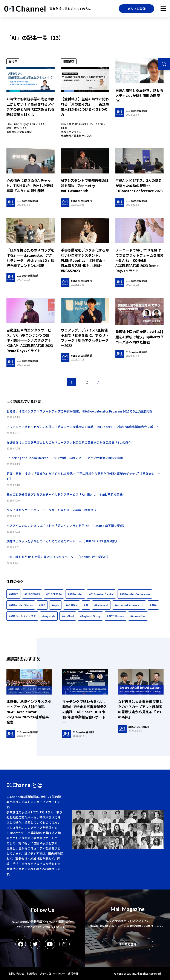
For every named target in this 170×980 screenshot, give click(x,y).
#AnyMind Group (90, 616)
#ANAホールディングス (22, 616)
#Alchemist (101, 605)
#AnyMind (68, 616)
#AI (86, 605)
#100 (42, 605)
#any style (49, 616)
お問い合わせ (16, 973)
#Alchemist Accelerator (129, 605)
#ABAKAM (72, 605)
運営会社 (73, 973)
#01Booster (75, 594)
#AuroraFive (138, 616)
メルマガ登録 (136, 9)
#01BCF (13, 594)
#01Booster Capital (101, 594)
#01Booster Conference (135, 594)
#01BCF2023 (32, 594)
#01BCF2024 (54, 594)
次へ (98, 382)
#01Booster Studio (21, 605)
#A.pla (55, 605)
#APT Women (116, 616)
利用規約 (32, 973)
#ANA (153, 605)
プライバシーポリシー (52, 973)
